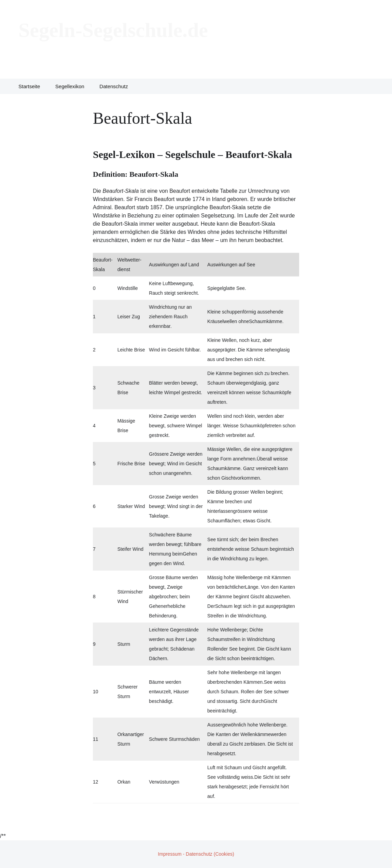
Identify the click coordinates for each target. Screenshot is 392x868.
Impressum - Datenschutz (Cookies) (196, 854)
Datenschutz (114, 86)
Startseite (29, 86)
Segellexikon (70, 86)
